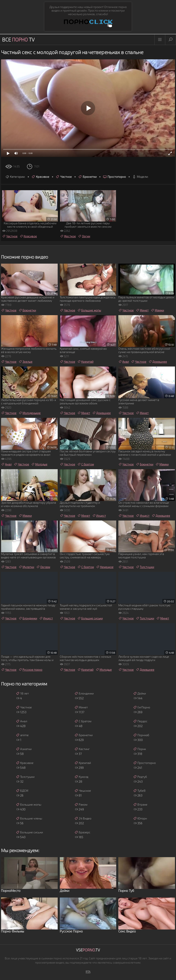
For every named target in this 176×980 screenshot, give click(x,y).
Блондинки (28, 618)
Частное (64, 177)
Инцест (99, 516)
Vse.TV (88, 950)
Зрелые (25, 362)
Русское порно (30, 670)
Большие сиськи (90, 618)
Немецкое (105, 567)
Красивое (40, 177)
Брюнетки (87, 177)
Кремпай (85, 362)
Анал (124, 362)
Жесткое (68, 236)
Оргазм (43, 567)
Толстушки (145, 567)
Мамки (157, 310)
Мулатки (26, 567)
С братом (86, 464)
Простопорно (114, 177)
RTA (88, 972)
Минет (142, 310)
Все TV (18, 39)
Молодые (39, 464)
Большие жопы (89, 310)
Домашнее (158, 362)
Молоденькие (30, 413)
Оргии (84, 236)
